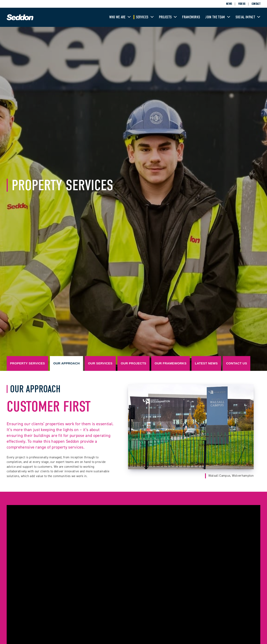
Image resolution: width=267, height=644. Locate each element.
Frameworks (191, 17)
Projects (168, 17)
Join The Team (218, 17)
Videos (242, 4)
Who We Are (120, 17)
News (229, 4)
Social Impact (248, 17)
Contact (256, 4)
